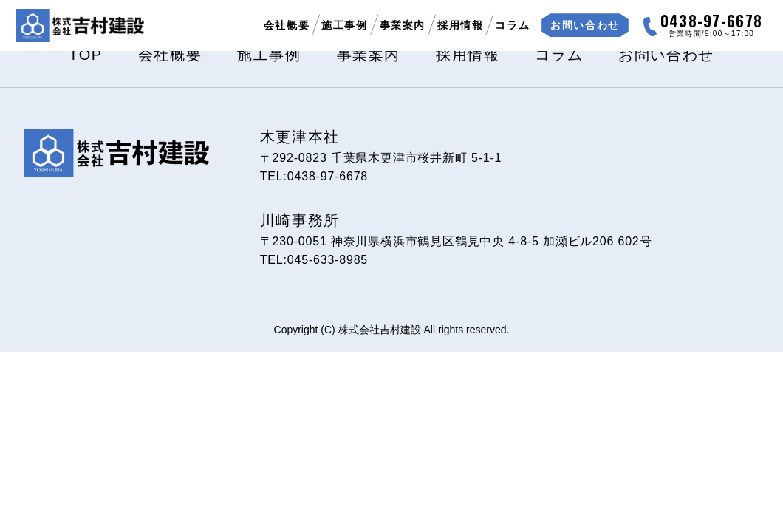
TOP (86, 55)
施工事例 (344, 25)
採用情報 (460, 25)
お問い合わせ (666, 55)
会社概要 (287, 25)
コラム (512, 25)
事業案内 (403, 25)
